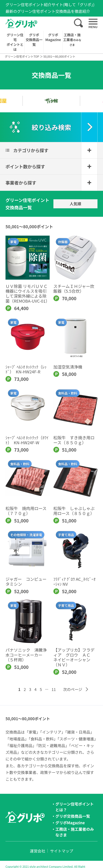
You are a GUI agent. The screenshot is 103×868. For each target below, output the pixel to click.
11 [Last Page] (54, 689)
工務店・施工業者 (72, 40)
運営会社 (37, 851)
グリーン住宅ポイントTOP (22, 56)
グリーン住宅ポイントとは (15, 42)
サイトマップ (62, 851)
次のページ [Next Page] (73, 689)
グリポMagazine (53, 37)
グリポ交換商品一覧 (34, 40)
